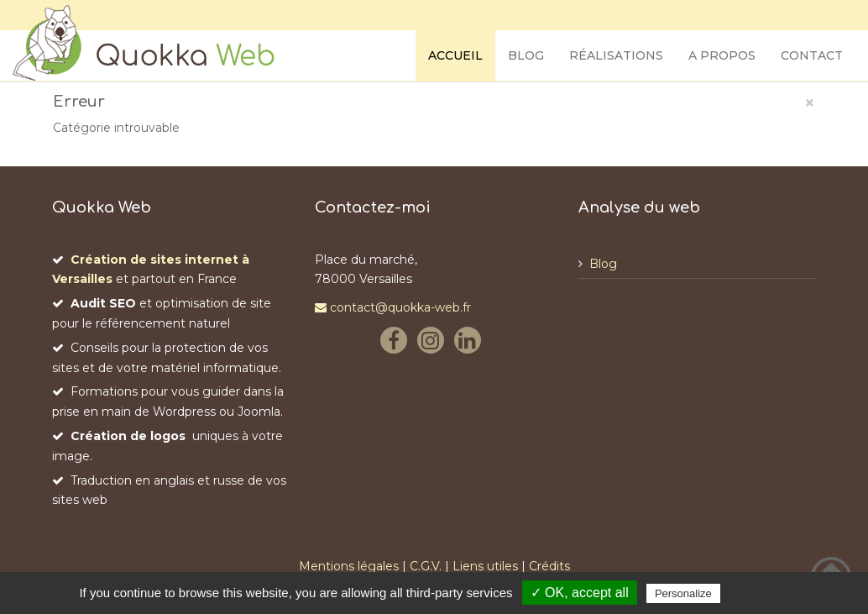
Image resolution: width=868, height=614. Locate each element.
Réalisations (616, 55)
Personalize (683, 593)
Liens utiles (485, 566)
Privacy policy (765, 593)
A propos (722, 55)
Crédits (549, 566)
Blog (526, 55)
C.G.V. (426, 566)
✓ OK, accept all (580, 593)
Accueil (455, 55)
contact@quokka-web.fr (393, 307)
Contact (812, 55)
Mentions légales (349, 566)
